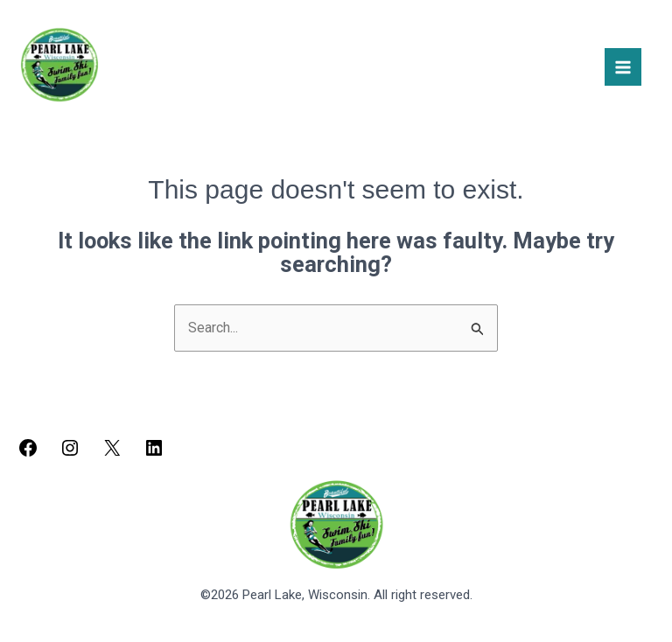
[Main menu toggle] (623, 66)
